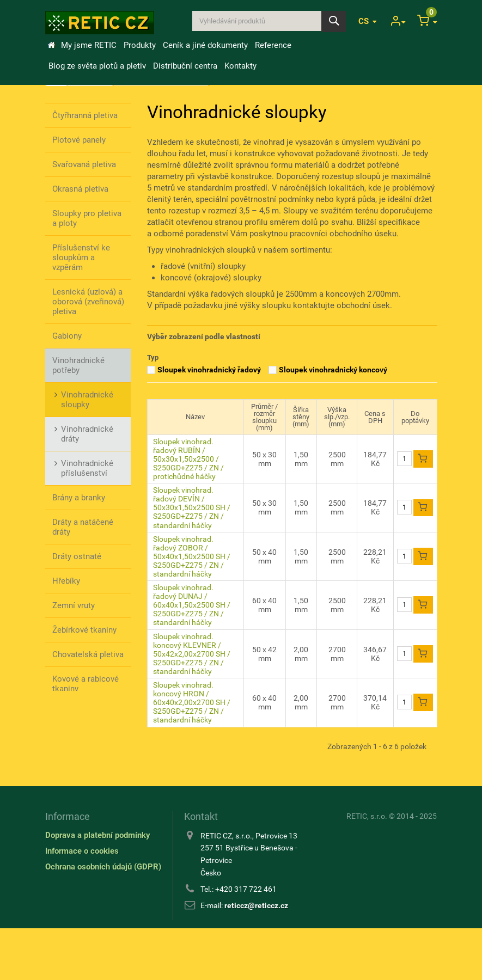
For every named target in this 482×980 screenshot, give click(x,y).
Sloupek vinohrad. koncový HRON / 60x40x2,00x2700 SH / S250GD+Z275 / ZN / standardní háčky (192, 702)
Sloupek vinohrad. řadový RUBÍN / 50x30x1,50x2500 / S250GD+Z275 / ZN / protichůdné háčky (188, 459)
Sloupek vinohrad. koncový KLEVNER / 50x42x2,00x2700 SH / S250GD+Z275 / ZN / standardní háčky (192, 654)
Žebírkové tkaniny (84, 630)
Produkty (140, 45)
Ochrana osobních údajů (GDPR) (103, 918)
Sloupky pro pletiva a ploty (87, 218)
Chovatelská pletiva (88, 654)
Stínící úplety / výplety (78, 718)
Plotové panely (79, 140)
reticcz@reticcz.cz (256, 957)
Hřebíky (66, 581)
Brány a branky (79, 498)
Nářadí (64, 748)
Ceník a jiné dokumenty (205, 45)
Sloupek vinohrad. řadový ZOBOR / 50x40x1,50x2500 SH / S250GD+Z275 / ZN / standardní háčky (192, 556)
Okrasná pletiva (80, 189)
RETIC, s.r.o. (367, 867)
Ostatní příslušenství (75, 777)
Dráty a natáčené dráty (83, 527)
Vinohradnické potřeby (78, 365)
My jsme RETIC (89, 45)
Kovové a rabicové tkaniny (86, 684)
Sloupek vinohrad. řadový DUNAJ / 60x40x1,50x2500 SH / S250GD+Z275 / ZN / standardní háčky (192, 605)
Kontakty (240, 66)
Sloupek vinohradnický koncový (333, 370)
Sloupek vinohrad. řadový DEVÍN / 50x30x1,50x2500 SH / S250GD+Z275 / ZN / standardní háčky (192, 507)
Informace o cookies (82, 902)
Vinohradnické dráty (87, 434)
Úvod (51, 45)
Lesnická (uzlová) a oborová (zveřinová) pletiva (88, 302)
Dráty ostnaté (77, 556)
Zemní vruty (74, 605)
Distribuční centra (185, 66)
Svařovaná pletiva (84, 164)
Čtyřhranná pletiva (85, 115)
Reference (273, 45)
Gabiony (67, 336)
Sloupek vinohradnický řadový (209, 370)
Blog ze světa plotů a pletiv (97, 66)
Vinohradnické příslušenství (87, 468)
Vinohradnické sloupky (87, 400)
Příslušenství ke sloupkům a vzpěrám (81, 258)
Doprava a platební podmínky (98, 886)
